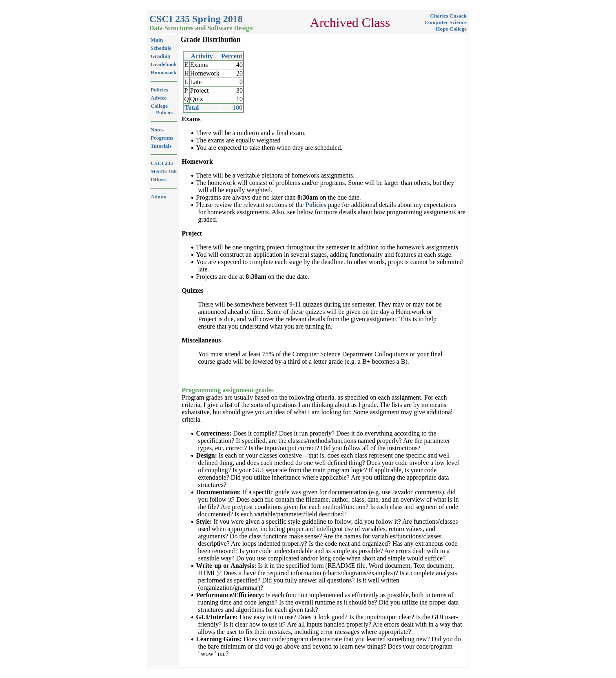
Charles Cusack (448, 16)
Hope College (451, 29)
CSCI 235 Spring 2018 (196, 19)
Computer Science (445, 22)
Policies (316, 205)
